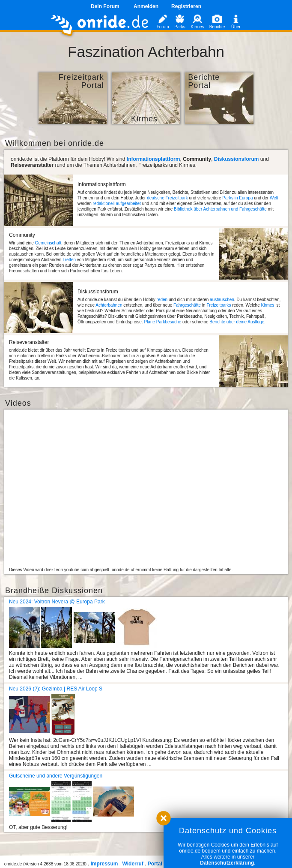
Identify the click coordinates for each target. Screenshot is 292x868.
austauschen (222, 300)
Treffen (69, 260)
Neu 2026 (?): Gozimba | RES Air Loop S (56, 689)
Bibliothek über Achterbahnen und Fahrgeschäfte (220, 209)
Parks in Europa (237, 198)
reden (162, 300)
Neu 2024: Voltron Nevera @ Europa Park (57, 602)
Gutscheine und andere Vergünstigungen (56, 776)
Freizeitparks (219, 305)
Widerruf (133, 864)
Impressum (104, 864)
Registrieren (186, 6)
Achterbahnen (109, 305)
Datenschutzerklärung (227, 863)
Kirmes (267, 305)
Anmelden (146, 6)
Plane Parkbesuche (162, 322)
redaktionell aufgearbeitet (117, 203)
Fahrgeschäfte (187, 305)
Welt (274, 198)
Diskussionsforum (237, 159)
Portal (155, 864)
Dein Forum (105, 6)
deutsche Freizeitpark (167, 198)
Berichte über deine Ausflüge (237, 322)
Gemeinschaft (48, 243)
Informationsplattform (153, 159)
